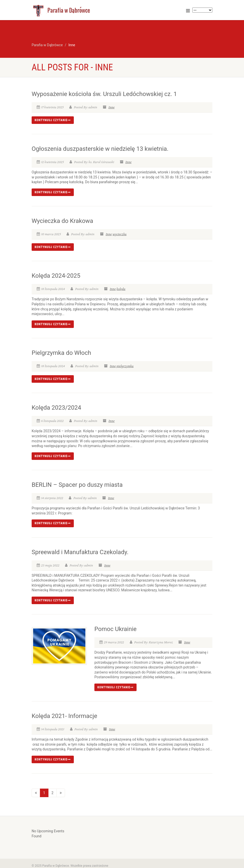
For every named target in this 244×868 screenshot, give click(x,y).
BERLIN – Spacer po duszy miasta (77, 485)
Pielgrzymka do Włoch (61, 353)
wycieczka (119, 234)
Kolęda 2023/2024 (56, 408)
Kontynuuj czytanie (53, 120)
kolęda (121, 289)
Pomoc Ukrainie (115, 629)
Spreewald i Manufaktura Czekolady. (80, 552)
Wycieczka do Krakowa (62, 221)
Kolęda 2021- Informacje (64, 716)
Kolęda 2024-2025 (56, 276)
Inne (111, 107)
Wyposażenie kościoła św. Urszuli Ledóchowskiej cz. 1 (104, 94)
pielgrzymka (125, 366)
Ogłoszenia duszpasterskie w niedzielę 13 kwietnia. (100, 149)
